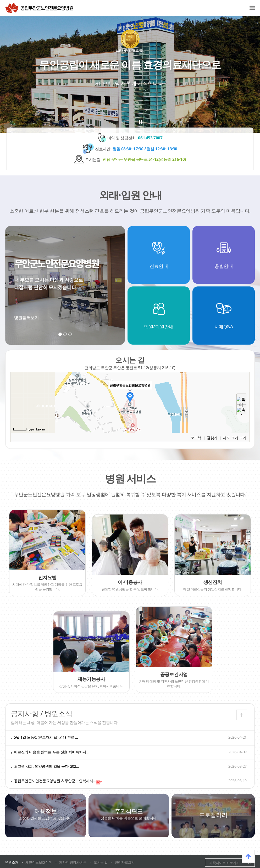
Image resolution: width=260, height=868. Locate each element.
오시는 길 (101, 862)
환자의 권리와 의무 (73, 862)
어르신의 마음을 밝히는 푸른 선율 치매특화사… (51, 752)
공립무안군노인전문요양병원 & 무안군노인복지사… (55, 781)
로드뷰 (196, 438)
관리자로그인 (125, 862)
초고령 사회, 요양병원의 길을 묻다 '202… (46, 766)
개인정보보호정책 (39, 862)
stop (141, 122)
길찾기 (212, 438)
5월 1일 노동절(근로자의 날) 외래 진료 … (46, 737)
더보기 (242, 715)
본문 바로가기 (0, 0)
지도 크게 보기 (235, 438)
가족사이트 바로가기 (224, 863)
